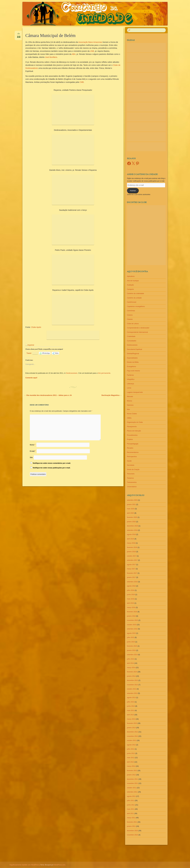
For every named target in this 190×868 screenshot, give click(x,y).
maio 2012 (131, 758)
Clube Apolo (36, 327)
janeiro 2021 (131, 505)
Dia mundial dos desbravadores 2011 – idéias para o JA (48, 395)
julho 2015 (131, 637)
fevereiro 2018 (132, 547)
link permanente (104, 373)
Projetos (130, 439)
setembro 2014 (132, 655)
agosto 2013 (131, 698)
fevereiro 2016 (132, 612)
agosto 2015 (131, 633)
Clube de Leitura (133, 324)
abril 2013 (130, 715)
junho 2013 (131, 706)
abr (19, 35)
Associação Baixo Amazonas (90, 42)
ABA (74, 54)
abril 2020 (130, 513)
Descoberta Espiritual (134, 349)
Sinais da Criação (133, 470)
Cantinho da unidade (134, 298)
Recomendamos (133, 452)
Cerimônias (131, 311)
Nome (33, 445)
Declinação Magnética (111, 395)
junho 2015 (131, 642)
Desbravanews (72, 373)
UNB (92, 51)
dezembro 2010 (132, 831)
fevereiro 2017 (132, 573)
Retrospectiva (132, 457)
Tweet (29, 353)
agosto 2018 (131, 534)
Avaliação (130, 285)
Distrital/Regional (133, 354)
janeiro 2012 (131, 775)
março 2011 (131, 818)
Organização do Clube (135, 422)
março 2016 (131, 607)
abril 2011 (130, 813)
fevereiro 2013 (132, 723)
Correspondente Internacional (137, 332)
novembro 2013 (132, 685)
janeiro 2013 (131, 728)
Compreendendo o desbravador (138, 328)
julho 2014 (131, 659)
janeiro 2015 (131, 650)
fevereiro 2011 (132, 822)
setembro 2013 (132, 693)
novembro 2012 (132, 736)
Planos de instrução (134, 431)
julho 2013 (131, 702)
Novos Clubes (132, 414)
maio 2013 (131, 710)
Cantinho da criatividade (135, 294)
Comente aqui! (31, 378)
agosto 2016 (131, 586)
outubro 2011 (132, 788)
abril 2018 (130, 539)
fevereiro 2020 (132, 517)
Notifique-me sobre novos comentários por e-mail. (52, 463)
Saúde (129, 461)
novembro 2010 (132, 835)
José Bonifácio (51, 57)
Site (31, 458)
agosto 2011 (131, 796)
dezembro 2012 (132, 732)
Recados (130, 448)
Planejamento (132, 427)
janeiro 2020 (131, 522)
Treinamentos (132, 482)
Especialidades (132, 358)
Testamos (130, 478)
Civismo (130, 315)
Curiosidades (132, 341)
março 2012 (131, 766)
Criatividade (131, 336)
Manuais (130, 397)
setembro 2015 (132, 629)
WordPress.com (60, 865)
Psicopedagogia (133, 444)
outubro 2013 (132, 689)
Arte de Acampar (133, 281)
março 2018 (131, 543)
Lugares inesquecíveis (135, 392)
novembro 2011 (132, 783)
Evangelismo (131, 367)
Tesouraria (131, 474)
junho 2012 (131, 753)
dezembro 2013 (132, 680)
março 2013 (131, 719)
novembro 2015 (132, 620)
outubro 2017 (132, 556)
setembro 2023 (132, 500)
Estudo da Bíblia (133, 362)
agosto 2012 (131, 745)
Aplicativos (131, 276)
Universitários (132, 487)
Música (129, 401)
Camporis (130, 289)
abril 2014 (130, 663)
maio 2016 (131, 599)
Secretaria (131, 465)
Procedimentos (132, 435)
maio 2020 (131, 509)
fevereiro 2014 (132, 672)
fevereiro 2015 (132, 646)
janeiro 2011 (131, 826)
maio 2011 (131, 809)
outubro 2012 (132, 740)
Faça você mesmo (133, 371)
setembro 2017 (132, 560)
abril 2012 (130, 762)
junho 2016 (131, 595)
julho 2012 (131, 749)
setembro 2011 (132, 792)
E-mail (33, 451)
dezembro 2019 (132, 526)
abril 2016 (130, 603)
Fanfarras (130, 375)
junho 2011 (131, 805)
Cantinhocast (132, 302)
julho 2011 (131, 801)
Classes (130, 319)
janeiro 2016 (131, 616)
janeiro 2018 (131, 552)
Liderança (130, 384)
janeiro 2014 (131, 676)
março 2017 (131, 569)
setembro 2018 (132, 530)
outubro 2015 (132, 625)
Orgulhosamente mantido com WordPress (24, 865)
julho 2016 (131, 590)
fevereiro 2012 (132, 771)
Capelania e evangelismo (136, 306)
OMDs (129, 418)
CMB (82, 82)
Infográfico (131, 379)
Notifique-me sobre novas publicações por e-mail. (52, 468)
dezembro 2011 (132, 779)
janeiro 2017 (131, 577)
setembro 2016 (132, 582)
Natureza (130, 405)
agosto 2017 (131, 565)
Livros (129, 388)
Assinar (133, 191)
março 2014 (131, 668)
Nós (128, 409)
